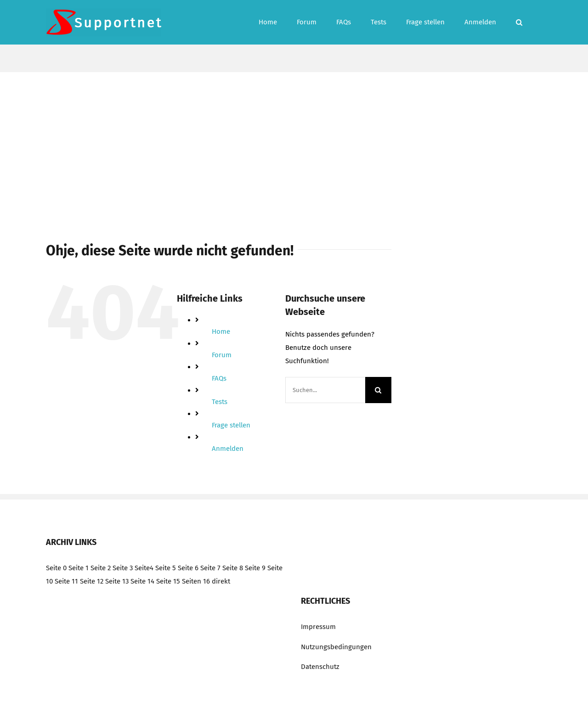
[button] (519, 22)
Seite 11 (66, 581)
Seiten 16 (196, 581)
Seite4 (144, 568)
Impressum (318, 627)
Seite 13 (117, 581)
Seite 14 (142, 581)
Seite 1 (79, 568)
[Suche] (378, 390)
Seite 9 (255, 568)
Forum (222, 355)
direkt (221, 581)
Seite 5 (166, 568)
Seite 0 (56, 568)
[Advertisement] (294, 141)
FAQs (219, 378)
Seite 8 (233, 568)
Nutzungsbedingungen (336, 647)
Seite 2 (101, 568)
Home (221, 331)
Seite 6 (188, 568)
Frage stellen (231, 425)
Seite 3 (123, 568)
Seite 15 (168, 581)
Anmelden (228, 449)
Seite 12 (92, 581)
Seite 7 (210, 568)
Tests (220, 402)
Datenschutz (320, 667)
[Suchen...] (325, 390)
